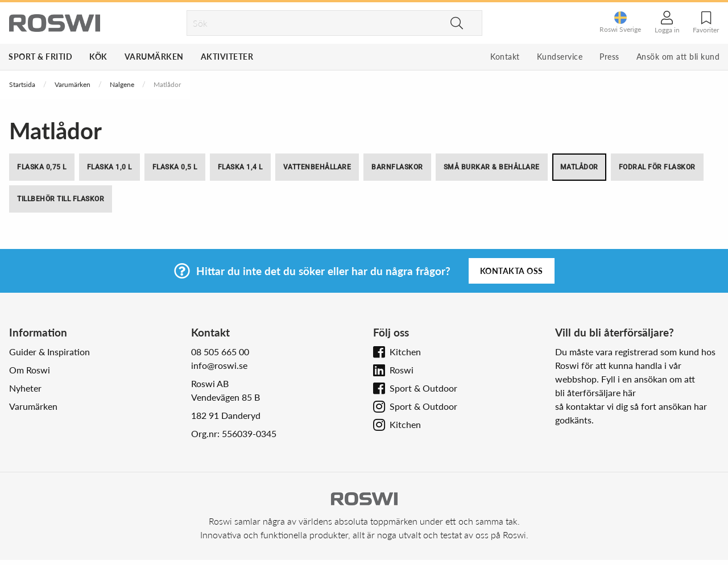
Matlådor (579, 167)
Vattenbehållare (317, 167)
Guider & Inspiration (49, 352)
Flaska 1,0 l (109, 167)
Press (609, 57)
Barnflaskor (397, 167)
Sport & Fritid (40, 57)
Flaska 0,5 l (175, 167)
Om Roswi (30, 370)
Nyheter (25, 388)
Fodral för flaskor (657, 167)
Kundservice (560, 57)
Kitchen (405, 352)
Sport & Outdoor (423, 388)
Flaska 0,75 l (42, 167)
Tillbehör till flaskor (61, 199)
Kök (98, 57)
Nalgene (122, 84)
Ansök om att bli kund (678, 57)
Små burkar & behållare (492, 167)
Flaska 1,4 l (240, 167)
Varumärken (154, 57)
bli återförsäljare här (595, 392)
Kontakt (505, 57)
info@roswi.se (219, 365)
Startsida (22, 84)
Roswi (402, 370)
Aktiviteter (227, 57)
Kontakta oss (512, 271)
